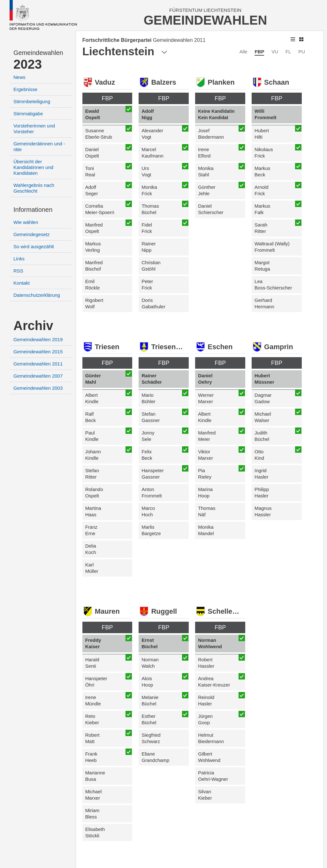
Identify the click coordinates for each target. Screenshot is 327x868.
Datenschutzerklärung (37, 295)
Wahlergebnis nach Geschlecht (34, 188)
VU (275, 52)
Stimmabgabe (28, 114)
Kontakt (22, 283)
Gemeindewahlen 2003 (38, 388)
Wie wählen (26, 222)
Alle (243, 52)
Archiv (33, 326)
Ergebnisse (25, 89)
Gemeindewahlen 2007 (38, 376)
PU (302, 52)
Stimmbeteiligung (32, 101)
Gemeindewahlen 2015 (38, 352)
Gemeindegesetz (31, 234)
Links (19, 259)
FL (288, 52)
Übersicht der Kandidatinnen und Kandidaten (33, 167)
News (19, 77)
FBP (259, 52)
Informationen (33, 210)
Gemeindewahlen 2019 (38, 339)
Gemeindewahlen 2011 (38, 364)
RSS (18, 271)
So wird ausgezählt (34, 246)
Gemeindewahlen (38, 53)
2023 (28, 64)
